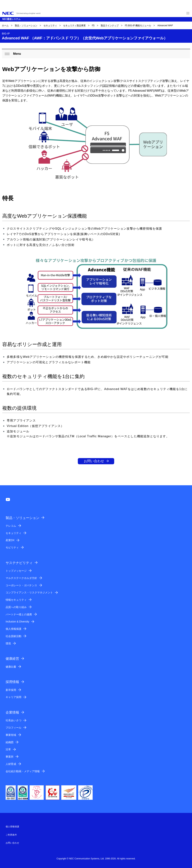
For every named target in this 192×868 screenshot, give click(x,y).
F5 (93, 25)
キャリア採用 (13, 697)
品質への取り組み (16, 607)
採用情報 (12, 682)
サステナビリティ (19, 563)
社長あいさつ (13, 720)
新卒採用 (11, 690)
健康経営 (12, 659)
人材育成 (11, 764)
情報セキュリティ (16, 600)
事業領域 (11, 735)
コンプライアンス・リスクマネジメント (29, 592)
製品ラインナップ (110, 25)
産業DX (10, 540)
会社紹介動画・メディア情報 (23, 771)
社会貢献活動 (13, 636)
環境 (8, 643)
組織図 (10, 742)
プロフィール (13, 728)
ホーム (5, 25)
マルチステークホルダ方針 (21, 578)
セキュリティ (50, 25)
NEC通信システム (11, 19)
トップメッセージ (16, 571)
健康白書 (11, 667)
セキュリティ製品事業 (74, 25)
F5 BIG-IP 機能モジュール (138, 25)
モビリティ (12, 547)
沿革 (8, 749)
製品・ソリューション (26, 25)
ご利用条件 (11, 835)
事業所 (10, 757)
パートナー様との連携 (19, 614)
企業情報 (12, 712)
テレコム (11, 526)
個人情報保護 (13, 629)
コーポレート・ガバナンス (21, 585)
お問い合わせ (94, 461)
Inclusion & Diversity (17, 622)
